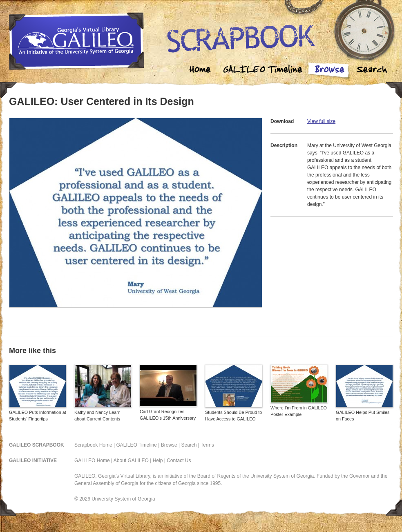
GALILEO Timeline (137, 445)
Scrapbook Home (93, 445)
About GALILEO (131, 460)
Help (158, 460)
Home (200, 70)
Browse (329, 70)
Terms (207, 445)
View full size (321, 121)
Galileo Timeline (265, 70)
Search (372, 70)
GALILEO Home (92, 460)
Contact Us (179, 460)
